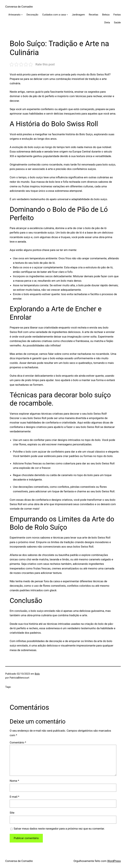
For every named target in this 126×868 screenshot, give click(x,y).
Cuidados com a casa (54, 15)
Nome (14, 781)
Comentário (18, 742)
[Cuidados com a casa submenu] (67, 15)
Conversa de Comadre (19, 7)
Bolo (37, 674)
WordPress (114, 861)
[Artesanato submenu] (22, 15)
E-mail (14, 797)
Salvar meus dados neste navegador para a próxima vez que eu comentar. (59, 829)
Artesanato (14, 15)
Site (12, 813)
